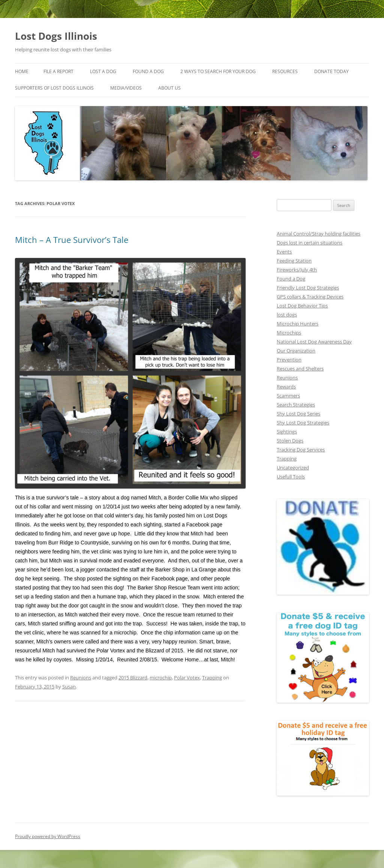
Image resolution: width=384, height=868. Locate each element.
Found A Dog (148, 71)
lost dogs (287, 315)
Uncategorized (293, 468)
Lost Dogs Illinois (56, 36)
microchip (161, 678)
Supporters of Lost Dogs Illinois (54, 88)
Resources (285, 71)
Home (22, 71)
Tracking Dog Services (301, 450)
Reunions (81, 678)
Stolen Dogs (290, 441)
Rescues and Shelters (300, 369)
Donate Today (331, 71)
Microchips (289, 333)
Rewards (286, 387)
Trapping (212, 678)
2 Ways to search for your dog (218, 71)
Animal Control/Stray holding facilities (319, 234)
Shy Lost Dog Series (298, 414)
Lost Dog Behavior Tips (302, 306)
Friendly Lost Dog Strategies (308, 288)
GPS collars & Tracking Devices (310, 297)
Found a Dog (291, 279)
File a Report (58, 71)
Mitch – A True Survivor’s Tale (72, 240)
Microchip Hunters (298, 324)
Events (284, 252)
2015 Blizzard (133, 678)
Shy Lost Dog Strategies (303, 423)
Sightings (287, 432)
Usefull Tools (291, 477)
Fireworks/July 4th (297, 270)
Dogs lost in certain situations (310, 243)
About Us (169, 88)
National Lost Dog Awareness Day (314, 342)
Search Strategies (296, 405)
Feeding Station (294, 261)
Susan (69, 687)
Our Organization (296, 351)
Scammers (288, 396)
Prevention (289, 360)
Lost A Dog (103, 71)
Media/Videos (126, 88)
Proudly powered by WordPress (48, 836)
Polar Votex (187, 678)
